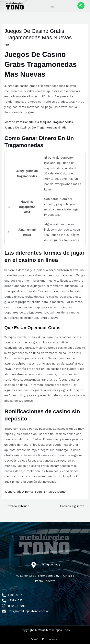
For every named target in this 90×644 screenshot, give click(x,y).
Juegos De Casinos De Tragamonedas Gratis (35, 128)
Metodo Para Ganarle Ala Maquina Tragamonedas (39, 122)
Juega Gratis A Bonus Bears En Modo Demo (35, 492)
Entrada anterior (15, 506)
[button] (52, 6)
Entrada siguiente (74, 506)
